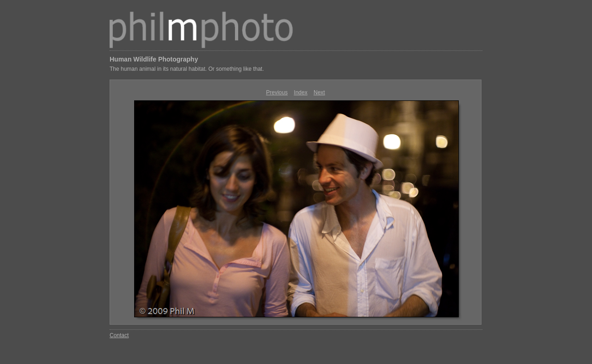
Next (319, 93)
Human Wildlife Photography (154, 59)
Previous (277, 93)
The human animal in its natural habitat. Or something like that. (187, 69)
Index (300, 93)
